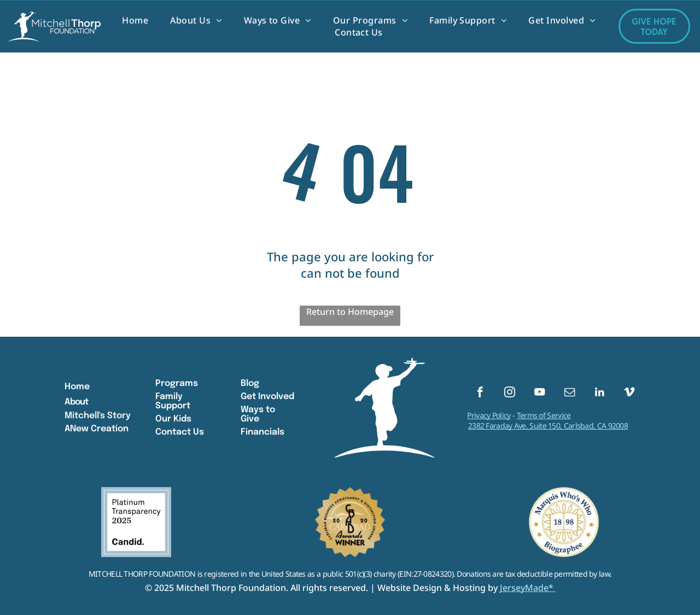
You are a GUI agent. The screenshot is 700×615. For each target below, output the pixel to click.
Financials (262, 432)
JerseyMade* (528, 588)
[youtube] (539, 394)
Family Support (173, 401)
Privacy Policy (489, 417)
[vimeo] (629, 394)
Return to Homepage (350, 312)
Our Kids (173, 419)
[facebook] (480, 394)
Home (77, 387)
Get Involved (267, 397)
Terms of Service (544, 417)
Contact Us (180, 432)
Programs (177, 383)
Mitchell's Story (98, 416)
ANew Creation (97, 429)
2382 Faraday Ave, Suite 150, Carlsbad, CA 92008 (548, 427)
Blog (250, 383)
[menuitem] (135, 20)
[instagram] (510, 394)
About (76, 402)
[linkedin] (600, 394)
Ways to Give (258, 414)
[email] (570, 394)
